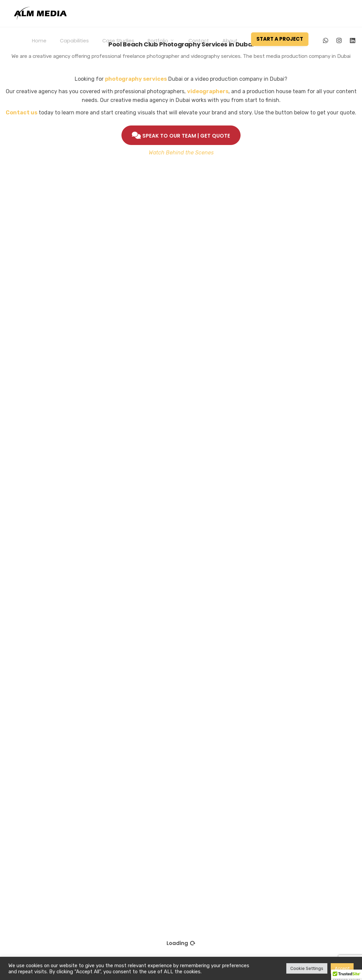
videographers (208, 91)
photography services (136, 79)
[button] (347, 974)
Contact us (22, 113)
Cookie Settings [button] (307, 968)
